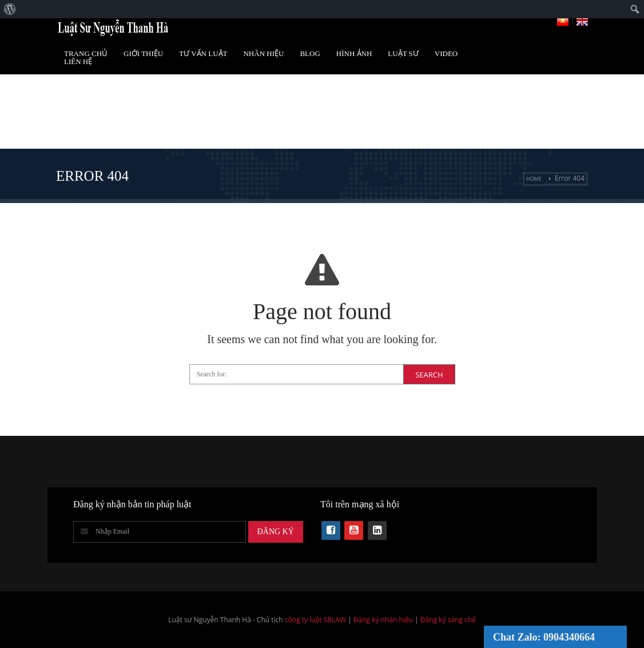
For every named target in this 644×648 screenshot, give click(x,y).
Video (446, 53)
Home (534, 179)
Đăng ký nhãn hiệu (383, 620)
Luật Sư (403, 53)
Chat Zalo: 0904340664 (544, 637)
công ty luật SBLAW (315, 620)
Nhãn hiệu (263, 53)
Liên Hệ (78, 61)
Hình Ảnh (354, 53)
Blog (310, 53)
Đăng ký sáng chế (448, 620)
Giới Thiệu (143, 53)
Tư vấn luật (203, 53)
